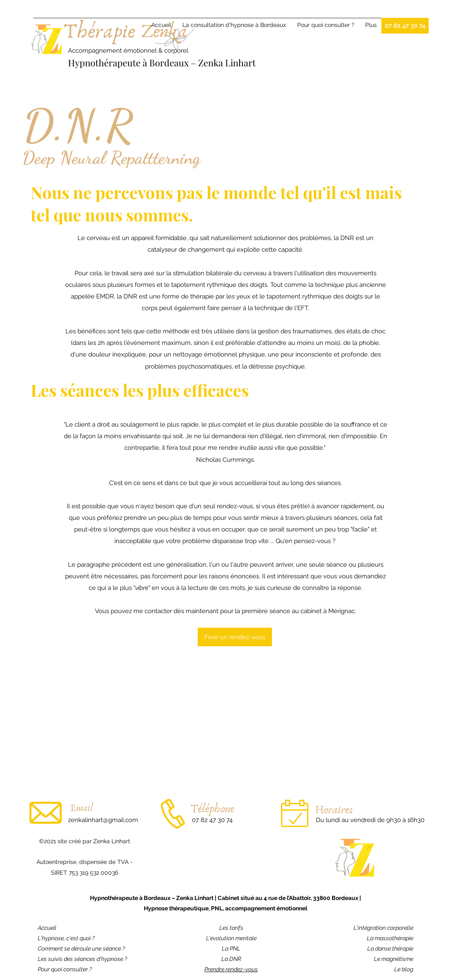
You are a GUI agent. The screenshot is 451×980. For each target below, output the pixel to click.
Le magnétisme (394, 959)
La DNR (231, 959)
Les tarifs (231, 928)
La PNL (231, 948)
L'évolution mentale (231, 938)
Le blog (404, 969)
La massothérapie (390, 938)
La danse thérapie (390, 948)
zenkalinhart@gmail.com (103, 820)
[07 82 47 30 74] (405, 26)
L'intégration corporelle (383, 928)
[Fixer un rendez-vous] (235, 637)
